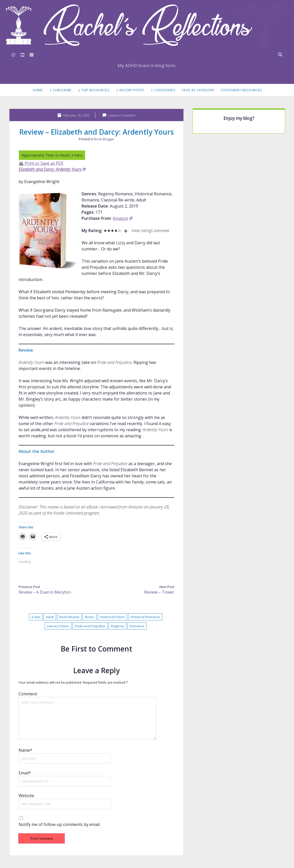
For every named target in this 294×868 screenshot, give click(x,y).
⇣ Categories (163, 90)
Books (90, 617)
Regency (117, 626)
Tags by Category (198, 90)
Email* (25, 773)
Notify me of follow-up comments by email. (59, 824)
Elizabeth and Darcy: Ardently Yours (52, 169)
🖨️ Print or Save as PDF (41, 163)
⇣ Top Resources (94, 90)
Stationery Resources (241, 90)
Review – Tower (159, 592)
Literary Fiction (58, 626)
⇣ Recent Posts (130, 90)
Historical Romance (145, 617)
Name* (25, 750)
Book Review (69, 617)
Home (38, 90)
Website (26, 796)
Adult (50, 617)
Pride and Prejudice (90, 626)
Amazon (123, 218)
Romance (137, 626)
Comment (28, 694)
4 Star (36, 617)
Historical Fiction (112, 617)
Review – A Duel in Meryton (45, 592)
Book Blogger (104, 139)
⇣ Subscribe (60, 90)
